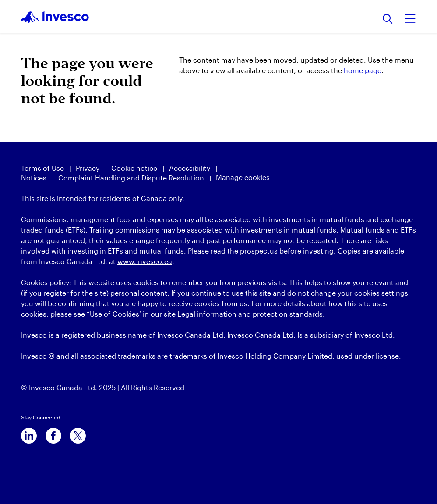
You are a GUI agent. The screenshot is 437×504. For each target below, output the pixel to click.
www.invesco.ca (145, 261)
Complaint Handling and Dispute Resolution (131, 178)
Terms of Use (42, 168)
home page (363, 70)
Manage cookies (243, 177)
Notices (34, 178)
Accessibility (190, 168)
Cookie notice (134, 168)
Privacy (88, 168)
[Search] (388, 19)
